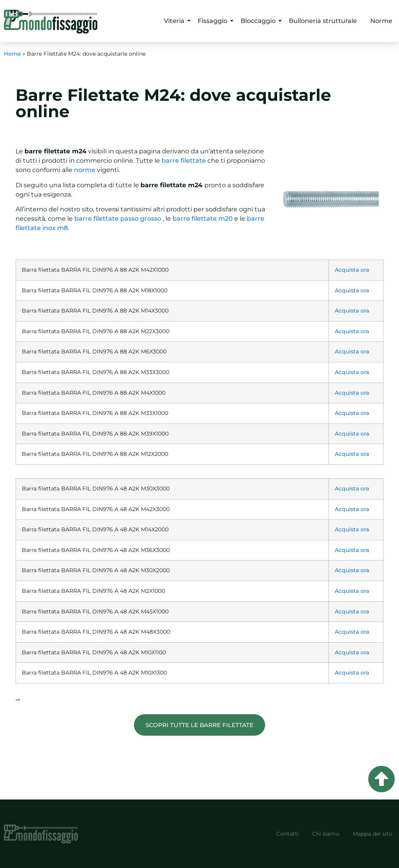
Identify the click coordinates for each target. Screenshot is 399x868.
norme (85, 170)
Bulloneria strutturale (323, 21)
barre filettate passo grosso (118, 219)
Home (12, 54)
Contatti (288, 834)
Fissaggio (214, 21)
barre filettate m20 (203, 219)
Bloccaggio (259, 21)
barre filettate (184, 161)
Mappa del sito (373, 834)
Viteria (176, 21)
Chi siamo (326, 834)
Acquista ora (352, 270)
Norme (381, 21)
